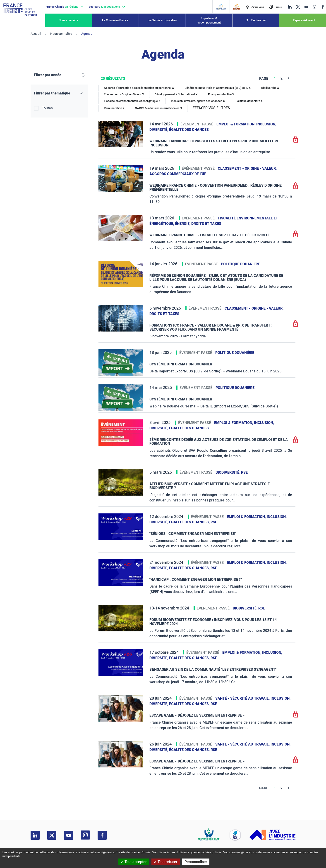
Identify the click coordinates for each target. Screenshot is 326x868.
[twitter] (298, 7)
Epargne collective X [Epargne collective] (221, 94)
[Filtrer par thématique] (59, 93)
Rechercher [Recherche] (258, 20)
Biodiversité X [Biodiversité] (270, 88)
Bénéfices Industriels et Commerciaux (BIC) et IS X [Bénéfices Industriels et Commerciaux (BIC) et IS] (218, 88)
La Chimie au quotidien (162, 20)
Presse (275, 7)
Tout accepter (134, 862)
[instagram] (314, 7)
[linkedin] (290, 7)
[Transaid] (221, 7)
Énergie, (183, 224)
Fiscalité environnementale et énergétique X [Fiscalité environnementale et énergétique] (132, 101)
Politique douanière (240, 264)
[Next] (289, 78)
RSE (244, 472)
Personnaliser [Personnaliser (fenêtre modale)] (196, 862)
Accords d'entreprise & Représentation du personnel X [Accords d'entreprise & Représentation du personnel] (139, 88)
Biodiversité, (228, 472)
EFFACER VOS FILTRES (211, 108)
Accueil (36, 34)
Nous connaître (68, 20)
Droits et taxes (206, 224)
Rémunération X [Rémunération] (114, 108)
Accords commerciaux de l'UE (178, 174)
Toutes (47, 108)
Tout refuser (166, 862)
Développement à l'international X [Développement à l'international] (176, 94)
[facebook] (323, 7)
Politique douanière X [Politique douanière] (249, 101)
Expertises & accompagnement (209, 20)
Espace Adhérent (304, 20)
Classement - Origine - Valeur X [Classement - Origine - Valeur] (124, 94)
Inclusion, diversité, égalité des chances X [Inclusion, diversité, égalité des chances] (198, 101)
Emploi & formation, (236, 124)
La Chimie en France (115, 20)
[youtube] (306, 7)
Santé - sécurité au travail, (243, 698)
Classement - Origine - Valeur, (247, 168)
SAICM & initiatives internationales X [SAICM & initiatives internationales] (159, 108)
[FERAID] (237, 7)
